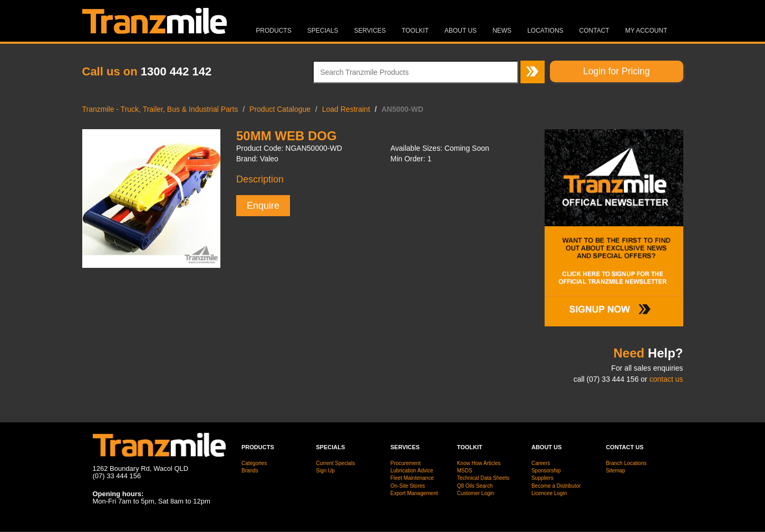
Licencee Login (549, 493)
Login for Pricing (616, 71)
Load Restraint (346, 109)
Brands (250, 471)
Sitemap (616, 471)
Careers (541, 463)
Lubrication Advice (411, 471)
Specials (323, 31)
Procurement (405, 463)
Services (370, 31)
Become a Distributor (556, 486)
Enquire (263, 206)
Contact (594, 31)
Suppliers (543, 478)
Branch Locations (626, 463)
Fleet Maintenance (412, 478)
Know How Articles (479, 463)
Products (273, 31)
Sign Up (325, 471)
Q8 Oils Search (475, 486)
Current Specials (335, 463)
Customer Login (476, 493)
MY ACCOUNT (646, 31)
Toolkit (415, 31)
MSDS (465, 471)
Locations (545, 31)
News (502, 31)
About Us (461, 31)
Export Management (414, 493)
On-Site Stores (408, 486)
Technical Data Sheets (483, 478)
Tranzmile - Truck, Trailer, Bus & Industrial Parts (160, 109)
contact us (666, 379)
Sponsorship (546, 471)
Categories (254, 463)
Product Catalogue (280, 109)
